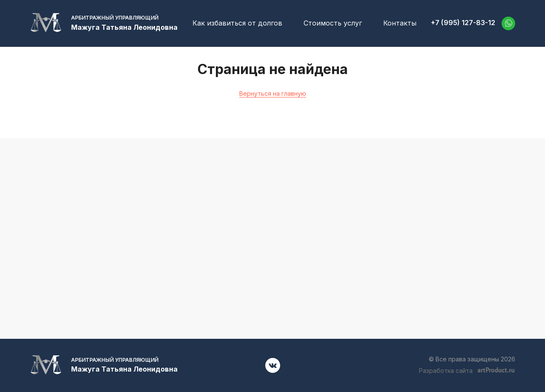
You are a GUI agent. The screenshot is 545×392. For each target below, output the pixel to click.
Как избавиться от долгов (237, 23)
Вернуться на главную (273, 93)
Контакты (400, 23)
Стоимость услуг (333, 23)
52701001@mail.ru (439, 239)
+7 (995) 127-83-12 (463, 23)
